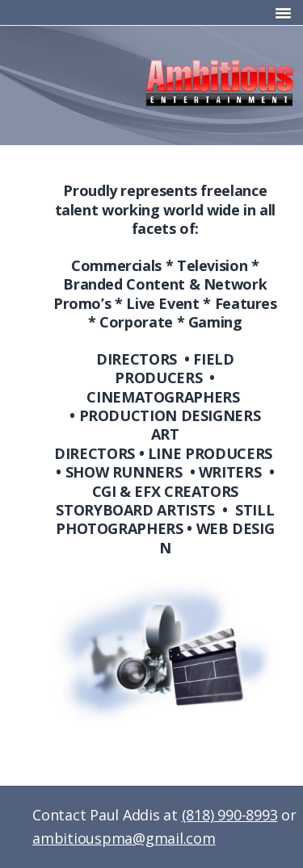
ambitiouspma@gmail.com (124, 838)
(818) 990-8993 (230, 815)
